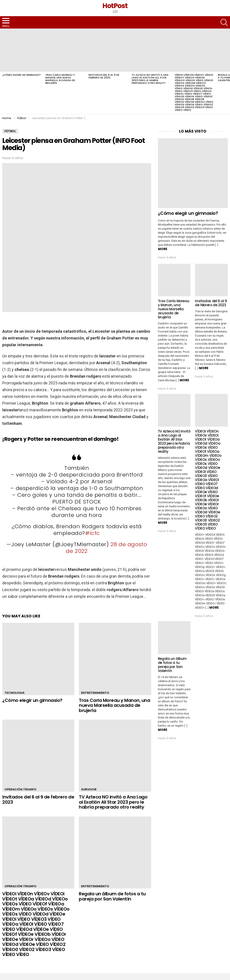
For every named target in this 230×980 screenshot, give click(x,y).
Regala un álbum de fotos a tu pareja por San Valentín (112, 896)
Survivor (89, 789)
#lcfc (93, 533)
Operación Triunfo (20, 789)
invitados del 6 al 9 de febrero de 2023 (104, 76)
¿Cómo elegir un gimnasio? (21, 75)
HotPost (115, 6)
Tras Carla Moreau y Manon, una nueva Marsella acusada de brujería (60, 79)
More (163, 249)
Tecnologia (14, 693)
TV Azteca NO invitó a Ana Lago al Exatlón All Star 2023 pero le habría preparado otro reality (150, 79)
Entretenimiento (95, 693)
